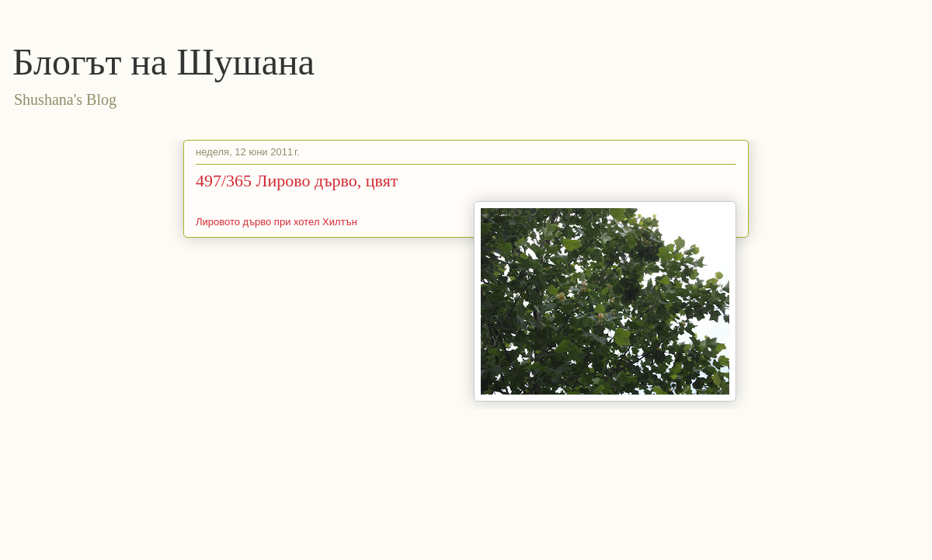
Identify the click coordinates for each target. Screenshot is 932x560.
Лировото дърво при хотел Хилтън (276, 222)
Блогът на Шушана (163, 62)
